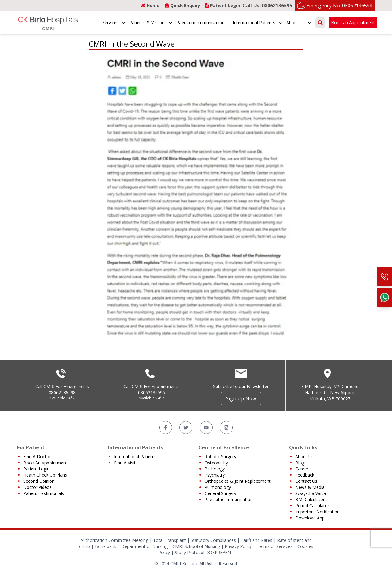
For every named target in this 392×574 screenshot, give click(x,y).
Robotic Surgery (220, 457)
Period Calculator (312, 506)
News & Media (310, 487)
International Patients (258, 23)
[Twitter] (186, 428)
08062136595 (152, 393)
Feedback (305, 475)
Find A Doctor (37, 457)
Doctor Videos (38, 487)
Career (302, 469)
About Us (299, 23)
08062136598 (62, 393)
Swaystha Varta (311, 493)
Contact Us (306, 481)
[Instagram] (226, 428)
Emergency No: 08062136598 (339, 6)
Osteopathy (216, 463)
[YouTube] (206, 428)
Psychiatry (215, 475)
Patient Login (223, 5)
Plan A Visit (125, 463)
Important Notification (317, 512)
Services (114, 23)
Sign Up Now (241, 398)
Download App (310, 518)
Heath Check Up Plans (45, 475)
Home (150, 5)
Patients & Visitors (151, 23)
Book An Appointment (45, 463)
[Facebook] (166, 428)
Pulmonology (218, 487)
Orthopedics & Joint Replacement (238, 481)
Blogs (301, 463)
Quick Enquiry (183, 5)
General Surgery (220, 493)
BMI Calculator (310, 499)
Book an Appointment (353, 23)
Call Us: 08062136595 (267, 6)
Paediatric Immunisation (200, 23)
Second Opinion (39, 481)
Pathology (215, 469)
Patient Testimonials (44, 493)
